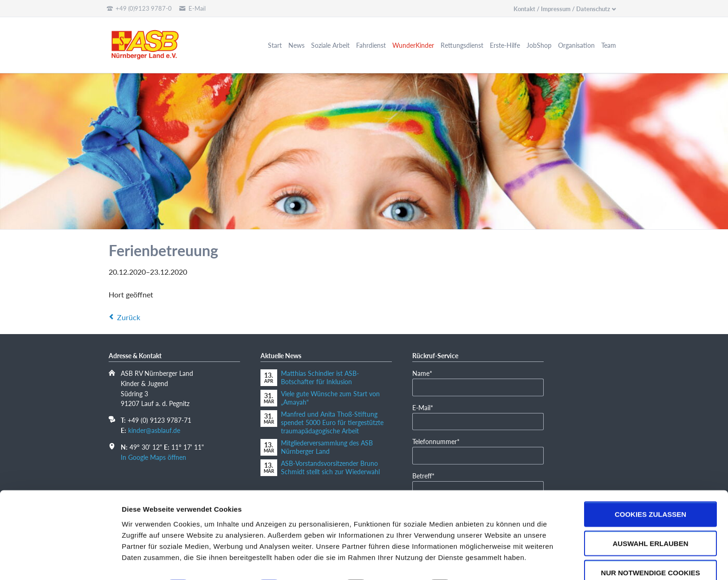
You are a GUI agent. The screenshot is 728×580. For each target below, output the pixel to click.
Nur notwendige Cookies (650, 547)
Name (426, 373)
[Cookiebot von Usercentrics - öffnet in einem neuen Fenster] (60, 562)
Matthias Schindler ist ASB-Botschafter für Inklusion (320, 377)
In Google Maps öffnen (153, 457)
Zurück (129, 317)
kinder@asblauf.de (154, 430)
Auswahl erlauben (650, 518)
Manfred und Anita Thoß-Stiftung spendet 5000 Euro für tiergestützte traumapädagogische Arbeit (332, 422)
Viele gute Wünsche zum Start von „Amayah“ (330, 398)
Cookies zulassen (650, 488)
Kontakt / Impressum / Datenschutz (562, 9)
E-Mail (426, 407)
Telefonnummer (436, 441)
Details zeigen (494, 562)
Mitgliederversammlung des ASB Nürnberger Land (327, 447)
